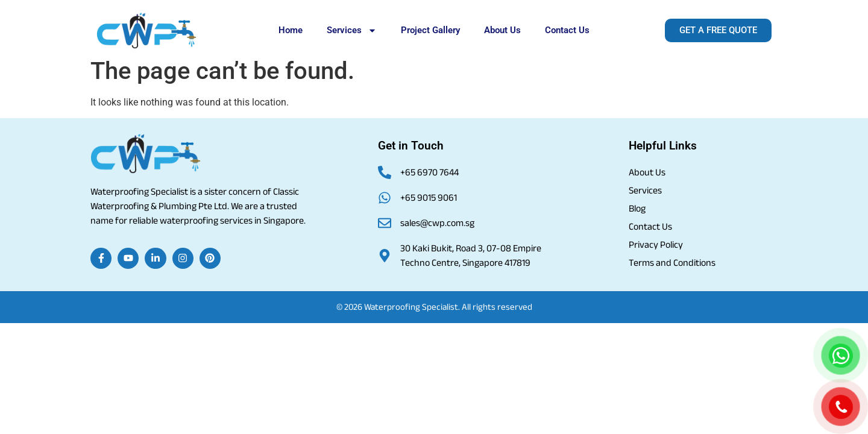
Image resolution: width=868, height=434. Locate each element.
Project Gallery (430, 30)
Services (352, 30)
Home (291, 30)
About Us (502, 30)
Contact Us (567, 30)
